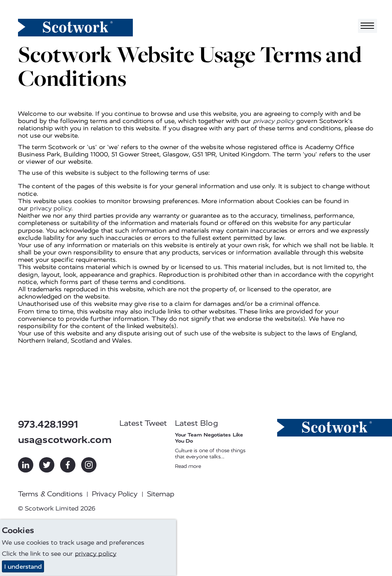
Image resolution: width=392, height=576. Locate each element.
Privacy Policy (115, 494)
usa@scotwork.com (65, 440)
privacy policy (274, 121)
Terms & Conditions (50, 494)
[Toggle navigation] (367, 26)
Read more (188, 466)
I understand (23, 567)
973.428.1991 (48, 424)
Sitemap (161, 494)
